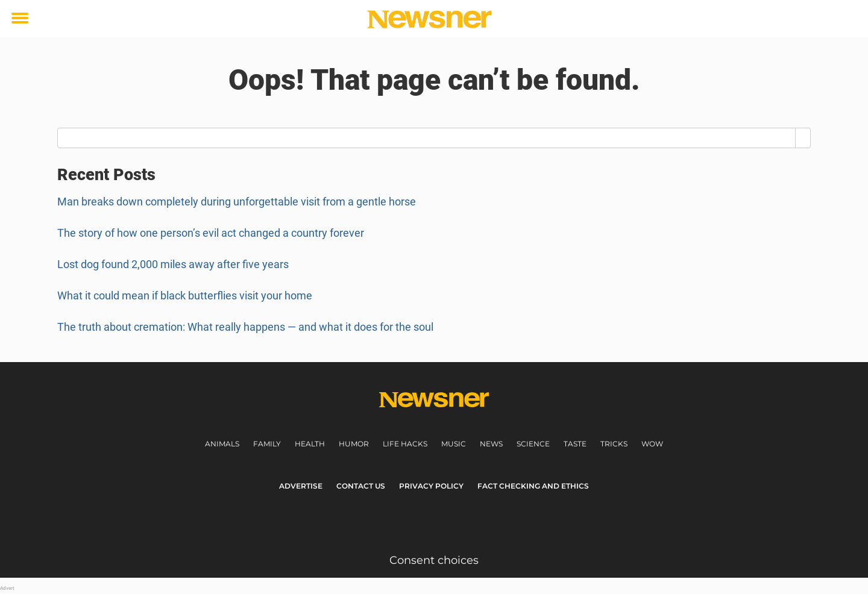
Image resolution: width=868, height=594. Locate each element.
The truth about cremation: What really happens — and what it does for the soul (245, 327)
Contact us (361, 486)
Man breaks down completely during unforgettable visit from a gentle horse (237, 202)
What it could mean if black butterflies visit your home (185, 295)
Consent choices (434, 560)
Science (533, 444)
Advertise (301, 486)
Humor (354, 444)
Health (310, 444)
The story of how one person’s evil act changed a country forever (211, 233)
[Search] (803, 138)
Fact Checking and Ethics (533, 486)
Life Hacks (405, 444)
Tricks (614, 444)
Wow (652, 444)
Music (454, 444)
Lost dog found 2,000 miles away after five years (173, 264)
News (491, 444)
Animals (222, 444)
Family (267, 444)
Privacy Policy (431, 486)
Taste (575, 444)
